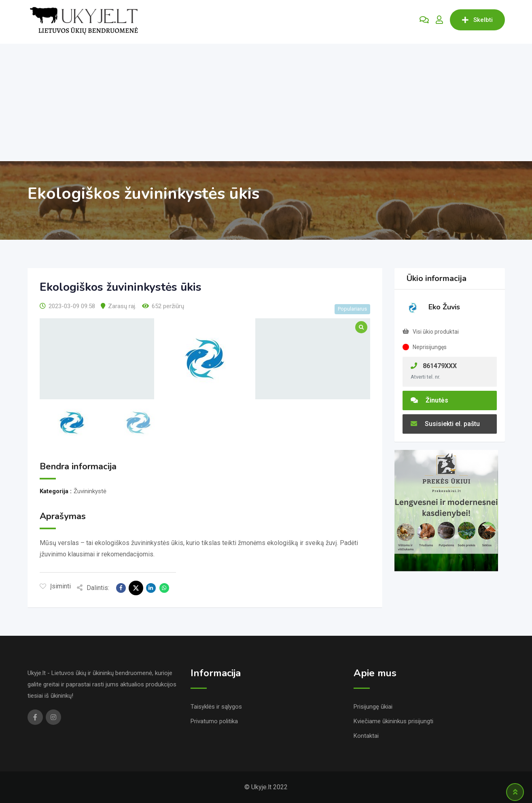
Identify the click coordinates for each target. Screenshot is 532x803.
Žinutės (429, 400)
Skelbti (477, 20)
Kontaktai (366, 736)
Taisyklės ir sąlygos (216, 707)
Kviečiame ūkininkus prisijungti (393, 721)
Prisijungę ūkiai (373, 707)
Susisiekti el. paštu (445, 424)
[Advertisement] (266, 100)
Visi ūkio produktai (436, 332)
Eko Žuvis (444, 307)
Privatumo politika (214, 721)
